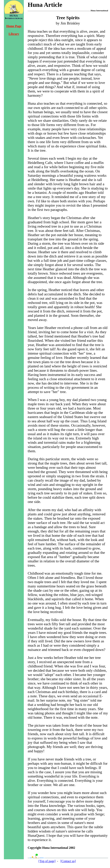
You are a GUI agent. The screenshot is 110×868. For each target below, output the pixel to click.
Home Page (14, 26)
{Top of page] (47, 861)
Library (14, 34)
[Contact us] (68, 861)
